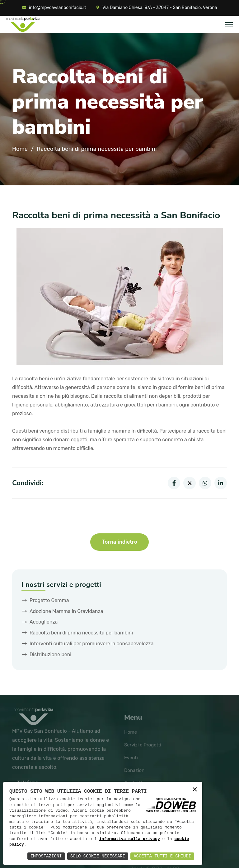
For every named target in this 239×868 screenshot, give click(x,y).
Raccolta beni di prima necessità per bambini (81, 633)
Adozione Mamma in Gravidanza (66, 611)
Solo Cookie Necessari (98, 856)
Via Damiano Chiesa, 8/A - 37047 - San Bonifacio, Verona (160, 8)
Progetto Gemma (49, 600)
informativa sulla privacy (130, 839)
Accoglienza (44, 622)
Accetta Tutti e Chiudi (162, 856)
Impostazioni (46, 856)
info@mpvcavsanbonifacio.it (58, 8)
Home (20, 149)
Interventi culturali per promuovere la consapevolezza (91, 644)
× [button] (195, 790)
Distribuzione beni (50, 654)
